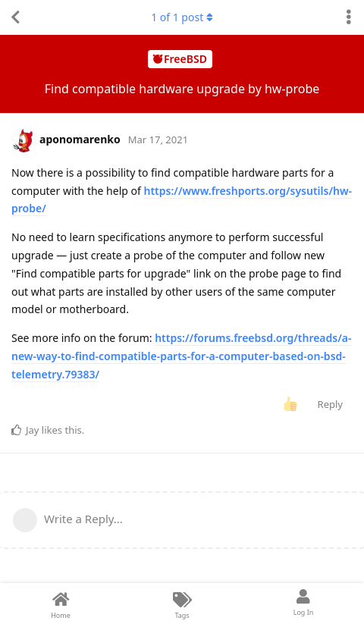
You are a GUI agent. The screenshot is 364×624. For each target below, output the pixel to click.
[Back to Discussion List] (15, 17)
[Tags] (182, 604)
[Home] (61, 604)
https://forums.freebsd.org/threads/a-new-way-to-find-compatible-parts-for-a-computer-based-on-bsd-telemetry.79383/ (181, 356)
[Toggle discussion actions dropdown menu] (349, 17)
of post (182, 17)
